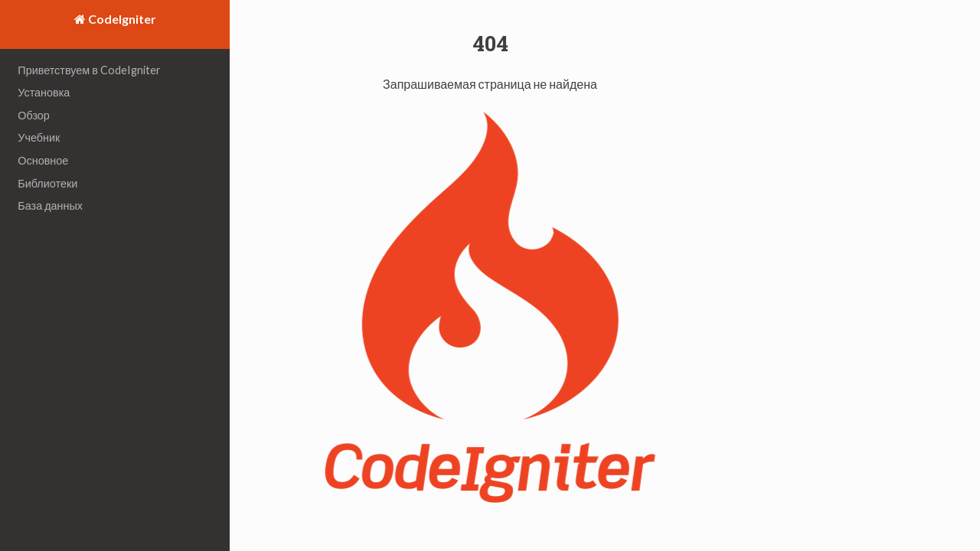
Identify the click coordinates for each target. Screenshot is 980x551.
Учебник (39, 137)
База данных (50, 205)
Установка (44, 92)
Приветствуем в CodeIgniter (89, 70)
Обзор (34, 115)
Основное (43, 160)
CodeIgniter (121, 19)
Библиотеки (47, 183)
